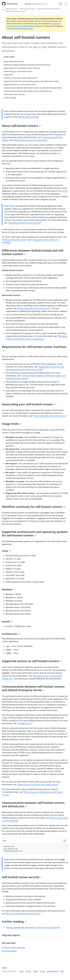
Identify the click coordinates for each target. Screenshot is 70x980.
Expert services (53, 971)
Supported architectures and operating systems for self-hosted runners (35, 534)
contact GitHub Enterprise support (20, 28)
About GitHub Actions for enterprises (31, 140)
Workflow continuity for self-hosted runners (34, 507)
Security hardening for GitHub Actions (23, 914)
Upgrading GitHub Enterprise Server (24, 223)
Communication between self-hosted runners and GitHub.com (33, 804)
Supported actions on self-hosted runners (32, 661)
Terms (21, 971)
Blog (62, 971)
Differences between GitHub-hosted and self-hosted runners (33, 252)
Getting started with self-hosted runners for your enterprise (33, 927)
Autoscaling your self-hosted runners (29, 404)
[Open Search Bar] (61, 4)
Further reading (14, 921)
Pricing (42, 971)
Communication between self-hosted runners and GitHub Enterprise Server (33, 688)
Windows (8, 589)
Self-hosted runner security (22, 877)
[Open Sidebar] (3, 10)
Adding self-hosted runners (15, 240)
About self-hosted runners (16, 11)
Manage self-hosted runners (49, 9)
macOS (7, 622)
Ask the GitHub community (14, 948)
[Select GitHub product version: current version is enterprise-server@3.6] (37, 4)
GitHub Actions (11, 9)
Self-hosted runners (28, 9)
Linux (6, 551)
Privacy (28, 971)
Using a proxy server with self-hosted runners (38, 785)
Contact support (9, 951)
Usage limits (12, 424)
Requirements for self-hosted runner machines (34, 348)
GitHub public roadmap (28, 117)
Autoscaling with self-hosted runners (34, 308)
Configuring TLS (25, 723)
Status (35, 971)
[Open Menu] (66, 4)
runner (65, 191)
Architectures (11, 634)
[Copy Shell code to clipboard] (65, 841)
